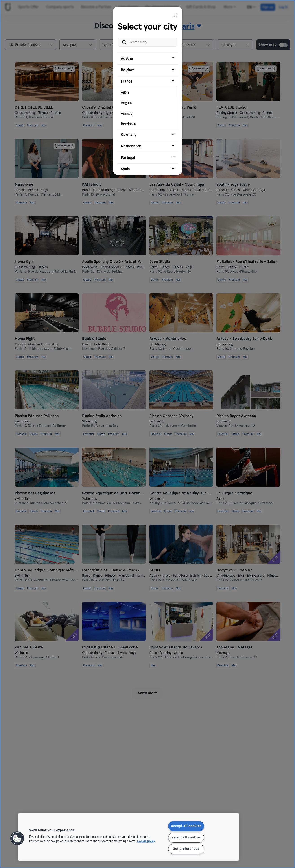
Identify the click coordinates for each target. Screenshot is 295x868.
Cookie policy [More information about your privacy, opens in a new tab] (146, 841)
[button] (17, 838)
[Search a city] (148, 42)
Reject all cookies (186, 838)
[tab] (148, 59)
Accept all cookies (186, 826)
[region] (129, 837)
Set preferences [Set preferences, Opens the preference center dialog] (186, 849)
